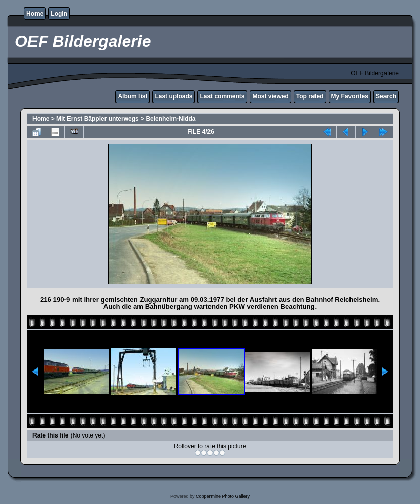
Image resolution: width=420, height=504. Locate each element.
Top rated (310, 96)
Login (59, 14)
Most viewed (270, 96)
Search (386, 96)
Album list (132, 96)
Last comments (222, 96)
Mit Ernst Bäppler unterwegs (98, 119)
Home (35, 14)
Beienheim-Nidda (170, 119)
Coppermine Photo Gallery (223, 496)
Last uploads (173, 96)
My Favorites (350, 96)
